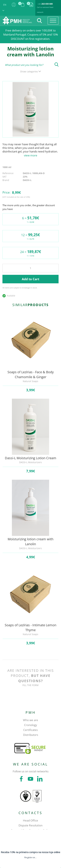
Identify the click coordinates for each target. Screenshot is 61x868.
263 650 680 (47, 4)
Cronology (31, 725)
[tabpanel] (30, 109)
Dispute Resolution (30, 825)
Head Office (30, 820)
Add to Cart (30, 279)
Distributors (31, 735)
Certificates (30, 730)
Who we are (30, 720)
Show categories (30, 71)
